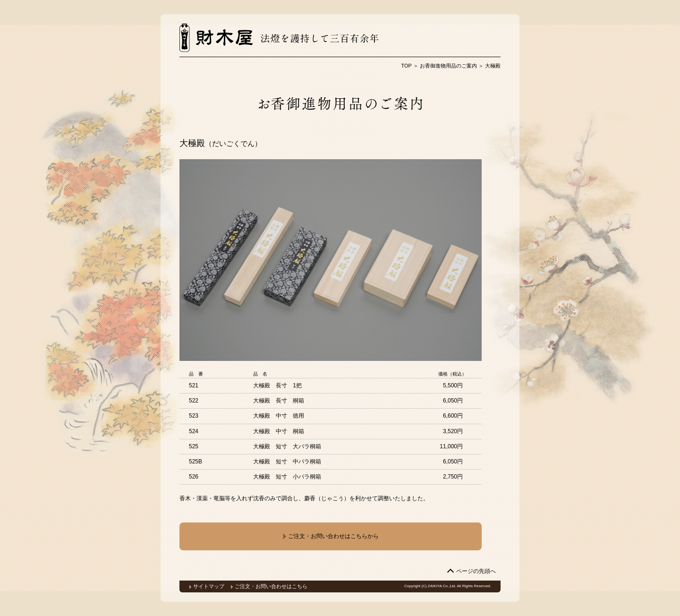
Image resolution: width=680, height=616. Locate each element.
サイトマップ (209, 586)
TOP (407, 66)
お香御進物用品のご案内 (448, 66)
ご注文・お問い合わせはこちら (271, 586)
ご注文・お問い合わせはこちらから (331, 536)
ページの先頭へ (476, 571)
